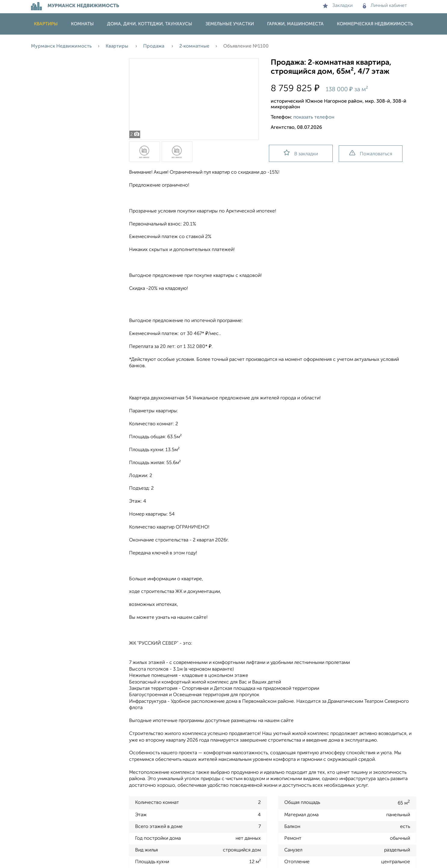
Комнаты (82, 24)
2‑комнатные (194, 46)
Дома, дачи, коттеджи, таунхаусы (150, 24)
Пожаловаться (371, 153)
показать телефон (314, 117)
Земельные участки (230, 24)
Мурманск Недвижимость (61, 46)
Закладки (338, 6)
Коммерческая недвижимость (375, 24)
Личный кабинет (385, 6)
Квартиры (46, 24)
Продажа (154, 46)
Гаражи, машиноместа (295, 24)
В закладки (301, 153)
